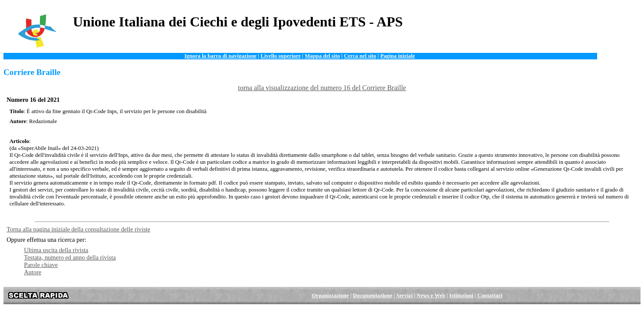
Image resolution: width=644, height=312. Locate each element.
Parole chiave (41, 265)
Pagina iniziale (398, 56)
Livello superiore (281, 56)
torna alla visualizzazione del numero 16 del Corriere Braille (322, 88)
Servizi (404, 296)
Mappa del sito (322, 56)
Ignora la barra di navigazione (220, 56)
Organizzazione (330, 296)
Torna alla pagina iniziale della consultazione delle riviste (78, 229)
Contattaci (490, 296)
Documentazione (373, 296)
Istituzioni (461, 296)
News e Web (431, 296)
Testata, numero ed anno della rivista (70, 257)
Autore (33, 272)
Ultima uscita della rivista (56, 250)
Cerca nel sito (360, 56)
